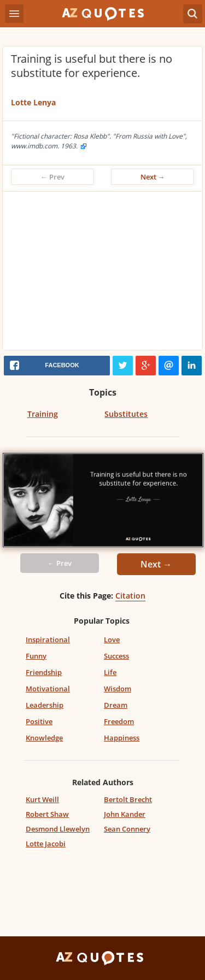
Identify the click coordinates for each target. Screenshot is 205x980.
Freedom (119, 721)
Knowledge (44, 738)
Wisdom (118, 689)
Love (112, 640)
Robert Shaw (47, 814)
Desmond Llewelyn (58, 829)
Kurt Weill (42, 799)
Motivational (48, 689)
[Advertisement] (102, 273)
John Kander (125, 814)
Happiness (122, 738)
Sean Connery (127, 829)
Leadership (45, 705)
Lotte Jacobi (46, 844)
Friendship (44, 672)
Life (110, 672)
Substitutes (126, 414)
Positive (39, 721)
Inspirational (48, 640)
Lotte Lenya (33, 102)
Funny (36, 656)
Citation (130, 596)
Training (43, 414)
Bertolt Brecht (128, 799)
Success (116, 656)
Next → (153, 177)
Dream (116, 705)
